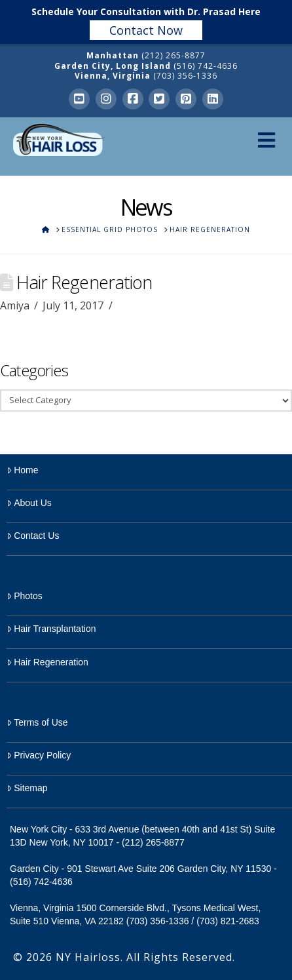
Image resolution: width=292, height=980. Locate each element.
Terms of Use (37, 722)
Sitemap (27, 788)
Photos (25, 596)
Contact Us (33, 536)
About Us (29, 503)
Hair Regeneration (47, 662)
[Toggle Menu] (266, 140)
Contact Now (146, 30)
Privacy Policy (39, 755)
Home (23, 470)
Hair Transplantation (51, 629)
